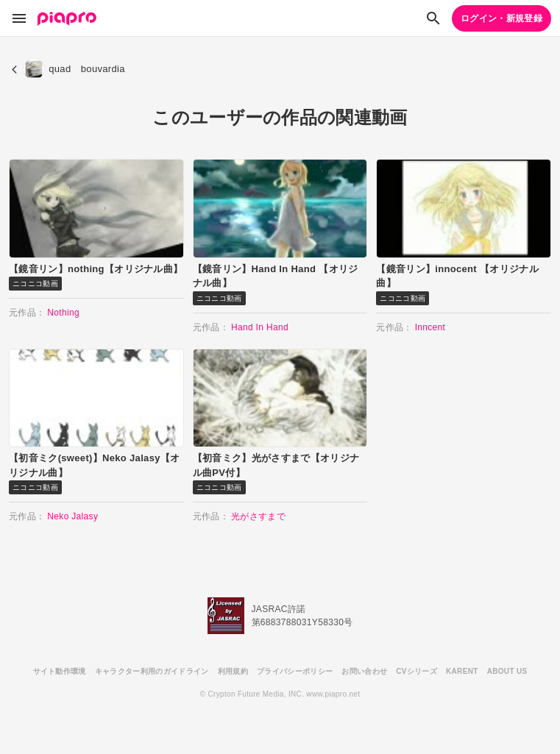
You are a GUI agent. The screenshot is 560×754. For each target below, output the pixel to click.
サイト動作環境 (60, 671)
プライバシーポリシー (295, 671)
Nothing (63, 313)
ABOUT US (507, 671)
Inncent (430, 327)
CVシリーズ (417, 671)
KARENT (462, 671)
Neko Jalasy (72, 516)
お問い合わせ (364, 671)
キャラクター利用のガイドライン (152, 671)
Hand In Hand (260, 327)
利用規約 (233, 671)
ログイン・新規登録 (501, 18)
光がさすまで (258, 516)
